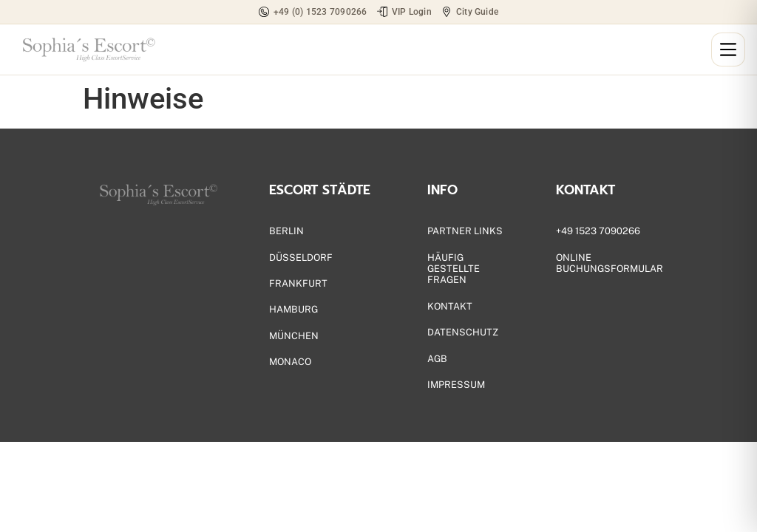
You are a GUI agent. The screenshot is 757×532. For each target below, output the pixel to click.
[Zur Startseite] (88, 50)
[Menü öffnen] (728, 50)
